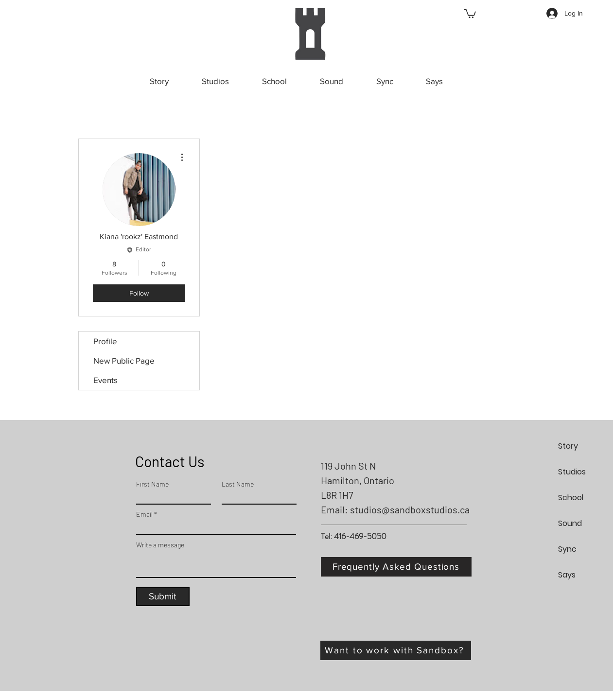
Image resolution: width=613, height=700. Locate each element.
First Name (152, 484)
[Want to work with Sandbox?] (396, 650)
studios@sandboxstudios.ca (410, 509)
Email (144, 514)
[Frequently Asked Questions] (396, 567)
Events (105, 380)
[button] (470, 13)
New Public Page (124, 360)
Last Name (238, 484)
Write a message (160, 545)
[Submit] (163, 596)
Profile (105, 341)
